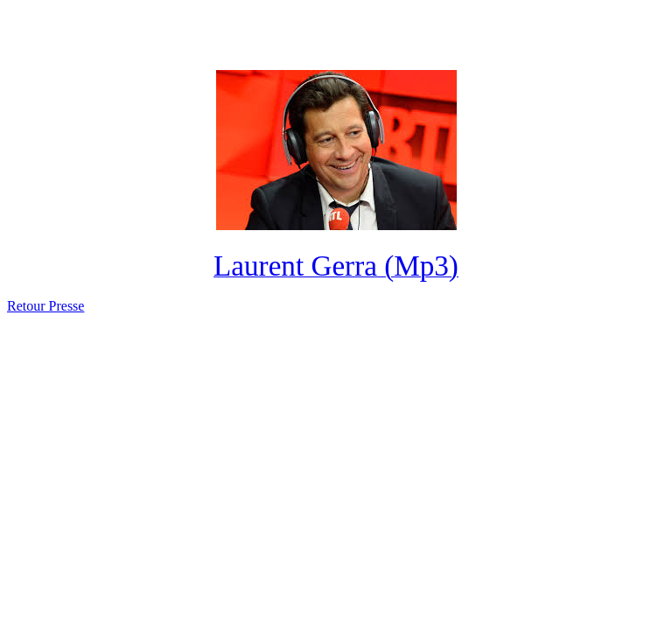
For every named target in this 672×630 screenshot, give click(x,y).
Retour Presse (45, 306)
